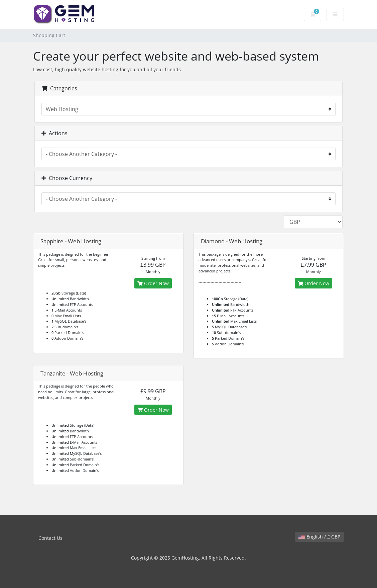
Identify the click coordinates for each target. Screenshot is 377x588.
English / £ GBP (319, 537)
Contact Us (50, 538)
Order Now (153, 283)
